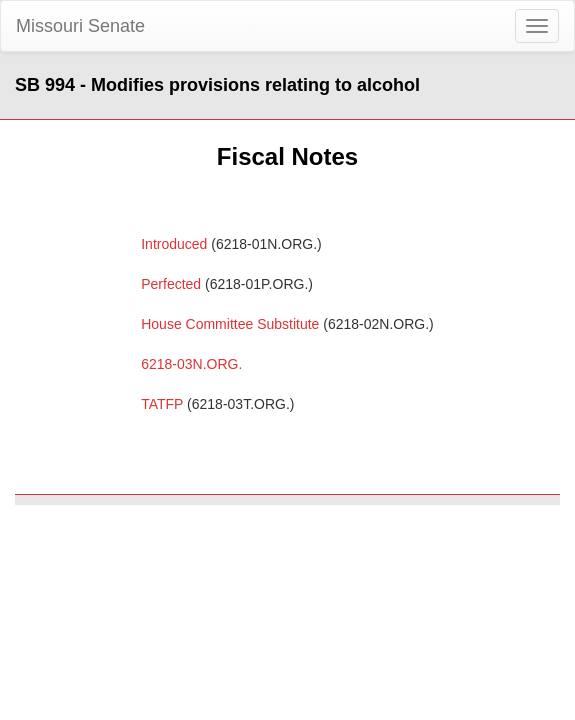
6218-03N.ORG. (191, 364)
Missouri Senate (80, 26)
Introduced (174, 244)
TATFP (162, 404)
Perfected (171, 284)
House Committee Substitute (230, 324)
